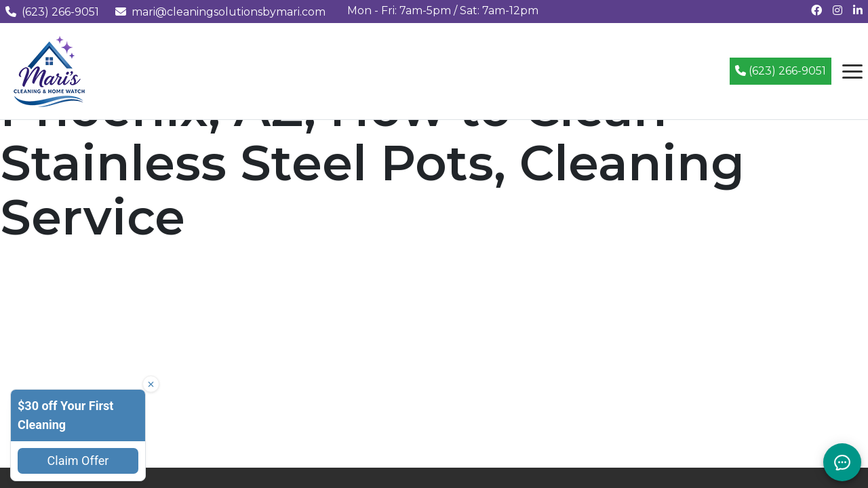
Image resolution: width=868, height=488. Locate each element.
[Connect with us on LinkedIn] (858, 11)
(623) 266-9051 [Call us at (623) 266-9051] (52, 12)
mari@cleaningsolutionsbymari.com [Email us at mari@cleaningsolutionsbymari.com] (220, 12)
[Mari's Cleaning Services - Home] (50, 70)
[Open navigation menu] (852, 71)
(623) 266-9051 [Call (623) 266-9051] (781, 71)
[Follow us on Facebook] (816, 11)
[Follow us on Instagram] (837, 11)
